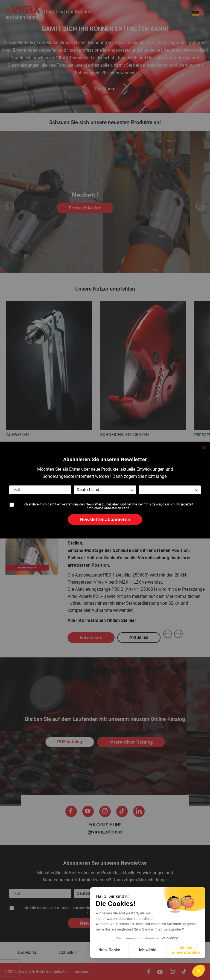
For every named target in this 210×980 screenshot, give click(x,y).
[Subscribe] (105, 520)
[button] (199, 971)
